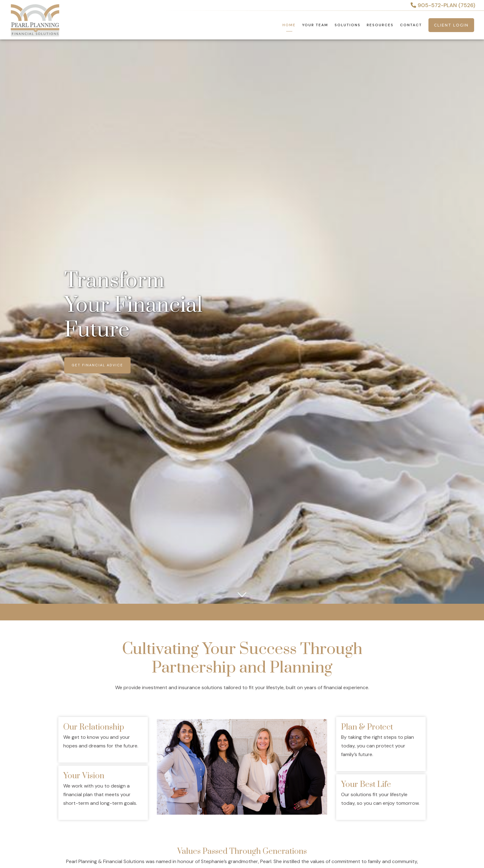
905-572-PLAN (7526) (443, 5)
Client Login (451, 25)
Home (289, 25)
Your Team (315, 25)
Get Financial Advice (97, 365)
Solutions (348, 25)
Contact (411, 25)
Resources (380, 25)
